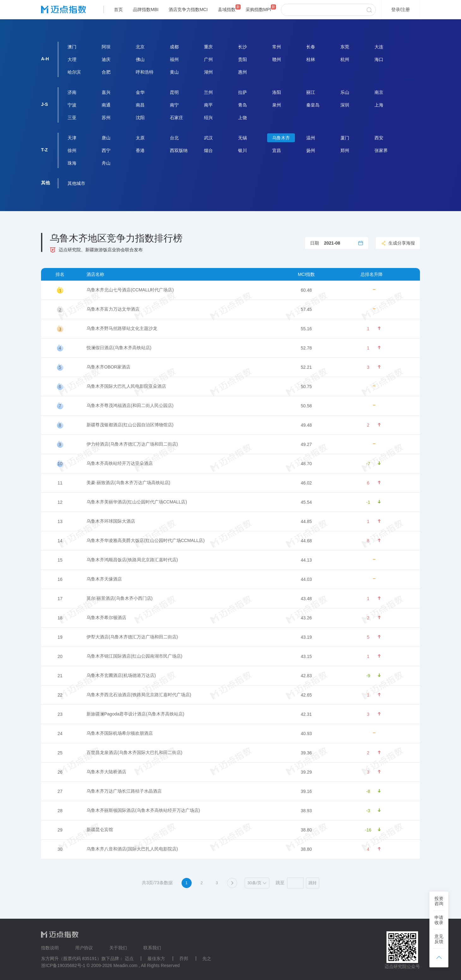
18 (60, 618)
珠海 (72, 163)
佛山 (140, 59)
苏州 (106, 118)
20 (60, 656)
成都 (174, 47)
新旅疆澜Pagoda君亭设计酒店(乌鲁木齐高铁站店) (135, 714)
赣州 (277, 59)
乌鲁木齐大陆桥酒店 (106, 772)
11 (60, 483)
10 (60, 464)
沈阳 (140, 118)
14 (60, 541)
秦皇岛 (313, 105)
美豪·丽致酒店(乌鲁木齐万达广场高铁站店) (128, 483)
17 (60, 599)
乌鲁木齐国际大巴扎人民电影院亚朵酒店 (126, 386)
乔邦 (184, 959)
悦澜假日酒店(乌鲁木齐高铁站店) (119, 348)
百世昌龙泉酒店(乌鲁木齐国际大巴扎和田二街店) (134, 752)
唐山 (106, 138)
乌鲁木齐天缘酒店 (104, 579)
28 (60, 811)
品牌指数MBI (146, 9)
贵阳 (242, 59)
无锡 (242, 138)
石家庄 (177, 118)
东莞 (345, 47)
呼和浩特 (145, 72)
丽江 (311, 92)
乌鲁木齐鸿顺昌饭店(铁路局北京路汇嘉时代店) (132, 560)
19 (60, 637)
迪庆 (106, 59)
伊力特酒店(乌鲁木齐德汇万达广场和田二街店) (132, 444)
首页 (118, 9)
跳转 (313, 883)
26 (60, 772)
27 (60, 791)
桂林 (311, 59)
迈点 (129, 959)
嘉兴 (106, 92)
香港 (140, 150)
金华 (140, 92)
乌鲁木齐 (281, 138)
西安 (379, 138)
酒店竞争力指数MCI (188, 9)
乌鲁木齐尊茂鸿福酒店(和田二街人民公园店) (130, 405)
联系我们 (152, 948)
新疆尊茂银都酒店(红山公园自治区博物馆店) (130, 425)
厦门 (345, 138)
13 (60, 521)
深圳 (345, 105)
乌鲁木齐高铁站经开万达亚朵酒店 (120, 463)
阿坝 (106, 47)
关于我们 (118, 948)
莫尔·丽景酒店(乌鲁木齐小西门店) (120, 598)
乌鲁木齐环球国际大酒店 (111, 521)
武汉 (208, 138)
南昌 (140, 105)
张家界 (381, 150)
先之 (207, 959)
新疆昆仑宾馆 (100, 830)
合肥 (106, 72)
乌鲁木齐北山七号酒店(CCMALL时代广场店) (130, 290)
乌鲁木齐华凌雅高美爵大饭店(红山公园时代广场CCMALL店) (146, 540)
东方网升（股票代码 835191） (71, 959)
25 (60, 753)
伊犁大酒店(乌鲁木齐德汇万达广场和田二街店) (132, 637)
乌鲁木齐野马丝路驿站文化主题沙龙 (122, 328)
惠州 (242, 72)
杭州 (345, 59)
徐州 (72, 150)
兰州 (208, 92)
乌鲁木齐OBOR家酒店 (108, 367)
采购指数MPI (258, 9)
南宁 (174, 105)
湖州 (208, 72)
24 (60, 733)
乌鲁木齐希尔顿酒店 (106, 618)
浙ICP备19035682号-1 (63, 965)
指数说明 (50, 948)
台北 (174, 138)
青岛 (242, 105)
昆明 (174, 92)
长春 (311, 47)
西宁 (106, 150)
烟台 (208, 150)
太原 (140, 138)
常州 (277, 47)
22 (60, 695)
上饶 (242, 118)
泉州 (277, 105)
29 (60, 830)
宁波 (72, 105)
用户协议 (84, 948)
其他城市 (76, 183)
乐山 (345, 92)
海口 (379, 59)
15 (60, 560)
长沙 (242, 47)
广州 (208, 59)
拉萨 (242, 92)
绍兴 (208, 118)
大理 (72, 59)
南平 (208, 105)
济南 (72, 92)
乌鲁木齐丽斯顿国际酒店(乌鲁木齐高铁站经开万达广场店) (143, 810)
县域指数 (227, 9)
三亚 (72, 118)
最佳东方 (156, 959)
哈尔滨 (74, 72)
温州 (311, 138)
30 (60, 849)
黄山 (174, 72)
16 (60, 579)
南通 (106, 105)
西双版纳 (179, 150)
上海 (379, 105)
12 (60, 502)
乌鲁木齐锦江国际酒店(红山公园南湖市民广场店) (134, 656)
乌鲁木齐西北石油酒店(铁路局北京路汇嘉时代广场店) (139, 695)
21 (60, 676)
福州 (174, 59)
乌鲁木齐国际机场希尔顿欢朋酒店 (120, 733)
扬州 (311, 150)
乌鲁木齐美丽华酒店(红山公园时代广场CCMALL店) (137, 502)
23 (60, 714)
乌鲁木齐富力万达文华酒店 (113, 309)
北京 (140, 47)
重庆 (208, 47)
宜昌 (277, 150)
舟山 (106, 163)
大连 (379, 47)
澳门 (72, 47)
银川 (242, 150)
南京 (379, 92)
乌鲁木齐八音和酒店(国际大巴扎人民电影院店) (132, 849)
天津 (72, 138)
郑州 (345, 150)
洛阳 (277, 92)
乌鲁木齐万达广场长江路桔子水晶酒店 (124, 791)
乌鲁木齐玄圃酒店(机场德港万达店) (121, 675)
